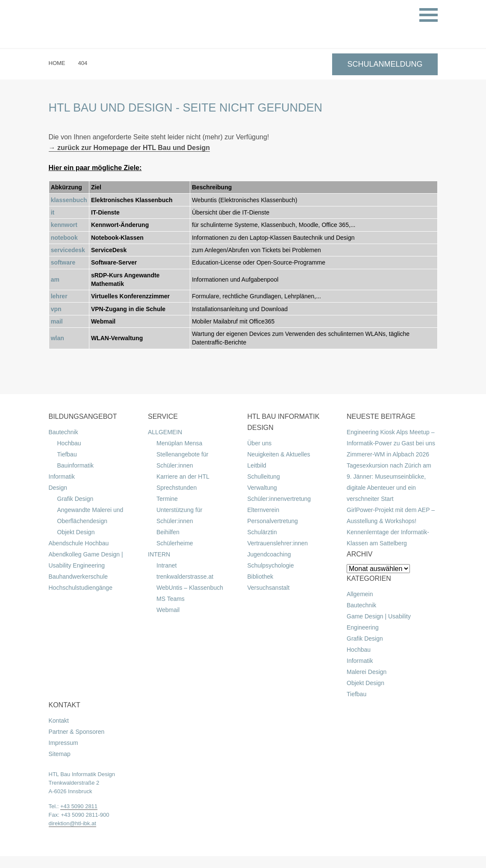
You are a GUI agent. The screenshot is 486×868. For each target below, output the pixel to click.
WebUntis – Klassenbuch (190, 588)
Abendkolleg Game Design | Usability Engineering (86, 560)
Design (58, 488)
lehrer (59, 296)
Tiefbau (67, 454)
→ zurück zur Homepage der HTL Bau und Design (130, 148)
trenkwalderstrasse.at (185, 577)
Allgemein (360, 594)
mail (57, 321)
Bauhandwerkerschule (78, 577)
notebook (64, 238)
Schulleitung (264, 477)
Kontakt (59, 721)
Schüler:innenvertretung (279, 499)
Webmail (168, 610)
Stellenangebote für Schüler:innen (182, 460)
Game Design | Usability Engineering (379, 622)
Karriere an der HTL (183, 477)
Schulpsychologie (271, 565)
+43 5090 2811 (79, 806)
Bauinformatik (76, 465)
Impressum (63, 743)
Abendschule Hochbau (79, 543)
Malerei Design (367, 672)
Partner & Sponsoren (77, 732)
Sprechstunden (177, 488)
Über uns (260, 443)
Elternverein (264, 510)
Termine (167, 499)
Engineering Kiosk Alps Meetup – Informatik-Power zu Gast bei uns (391, 438)
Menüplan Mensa (179, 443)
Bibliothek (261, 577)
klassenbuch (69, 200)
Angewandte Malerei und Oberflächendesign (90, 515)
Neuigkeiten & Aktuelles (279, 454)
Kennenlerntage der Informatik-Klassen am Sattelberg (388, 538)
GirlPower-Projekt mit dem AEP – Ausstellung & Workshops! (391, 515)
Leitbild (257, 465)
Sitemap (60, 754)
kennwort (64, 225)
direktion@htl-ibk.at (72, 823)
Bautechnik (63, 432)
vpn (56, 309)
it (53, 212)
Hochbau (69, 443)
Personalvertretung (273, 521)
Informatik (62, 477)
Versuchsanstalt (269, 588)
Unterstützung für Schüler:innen (179, 515)
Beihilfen (168, 532)
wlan (57, 338)
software (63, 262)
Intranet (166, 565)
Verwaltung (262, 488)
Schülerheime (175, 543)
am (55, 280)
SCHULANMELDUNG (385, 64)
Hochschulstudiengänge (81, 588)
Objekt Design (76, 532)
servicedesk (68, 250)
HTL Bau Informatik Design (82, 774)
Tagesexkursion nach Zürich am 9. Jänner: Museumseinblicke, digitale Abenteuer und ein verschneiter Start (389, 482)
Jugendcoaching (269, 554)
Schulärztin (262, 532)
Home (57, 63)
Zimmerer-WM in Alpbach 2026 (388, 454)
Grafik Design (75, 499)
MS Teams (171, 599)
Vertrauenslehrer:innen (278, 543)
